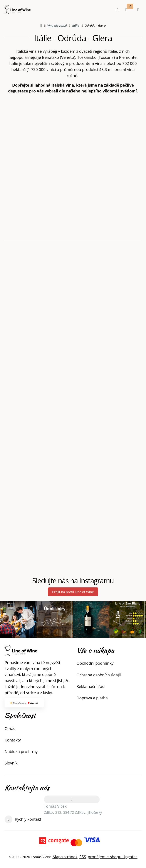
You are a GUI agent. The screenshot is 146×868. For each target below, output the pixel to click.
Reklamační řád (91, 686)
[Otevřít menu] (138, 10)
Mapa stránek (65, 857)
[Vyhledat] (118, 10)
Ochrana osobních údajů (99, 675)
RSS (83, 857)
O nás (10, 728)
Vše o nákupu (95, 650)
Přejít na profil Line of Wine (73, 592)
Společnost (20, 715)
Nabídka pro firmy (21, 751)
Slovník (11, 763)
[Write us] (8, 819)
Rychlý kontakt (28, 819)
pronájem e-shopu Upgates (112, 857)
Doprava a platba (92, 698)
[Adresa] (72, 799)
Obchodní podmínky (95, 663)
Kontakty (13, 740)
